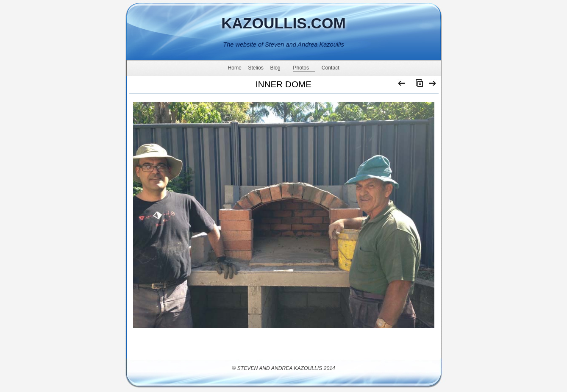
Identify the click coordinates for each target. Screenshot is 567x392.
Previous (402, 85)
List (417, 85)
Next (433, 85)
